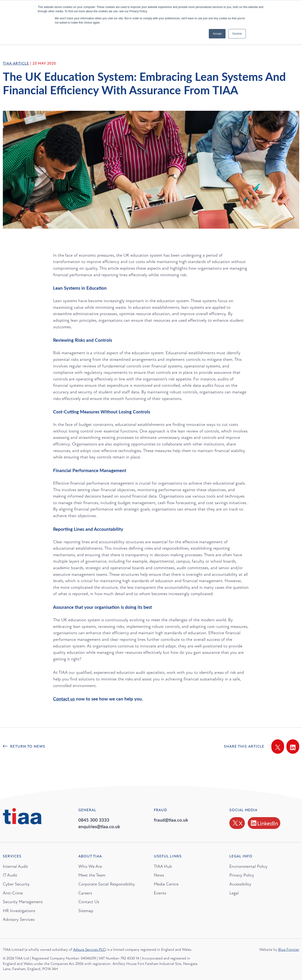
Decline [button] (237, 34)
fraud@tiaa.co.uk (171, 820)
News (159, 875)
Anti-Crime (13, 893)
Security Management (23, 902)
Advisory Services (19, 919)
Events (160, 893)
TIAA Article (16, 63)
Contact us (64, 699)
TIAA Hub (163, 866)
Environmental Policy (248, 866)
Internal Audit (15, 866)
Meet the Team (92, 875)
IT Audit (10, 875)
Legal (234, 893)
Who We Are (90, 866)
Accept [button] (217, 34)
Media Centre (166, 884)
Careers (85, 893)
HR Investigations (19, 911)
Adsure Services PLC (89, 950)
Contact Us (89, 902)
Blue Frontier (289, 950)
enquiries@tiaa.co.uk (99, 826)
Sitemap (86, 911)
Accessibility (240, 884)
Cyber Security (16, 884)
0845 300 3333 (94, 820)
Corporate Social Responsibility (107, 884)
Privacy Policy (242, 875)
